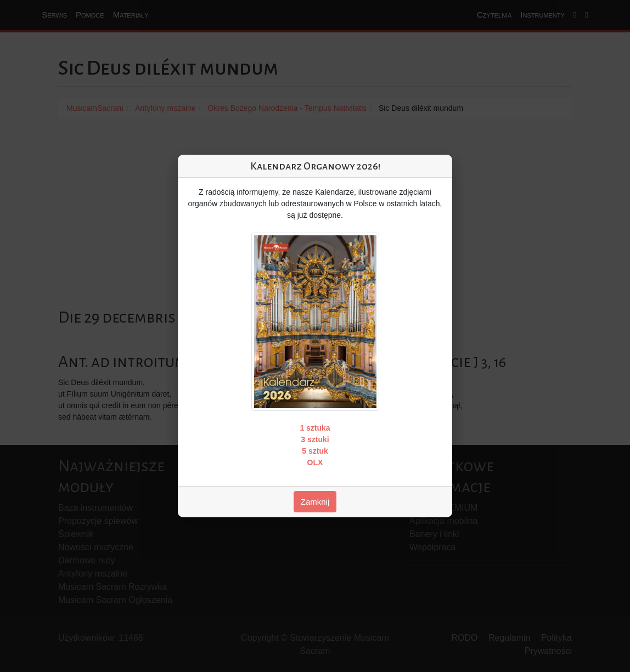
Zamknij (315, 502)
